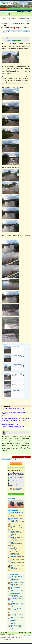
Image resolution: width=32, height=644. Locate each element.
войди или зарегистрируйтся (15, 489)
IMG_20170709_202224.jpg (16, 391)
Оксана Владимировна (17, 550)
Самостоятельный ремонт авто (11, 424)
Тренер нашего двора (17, 598)
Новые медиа (12, 498)
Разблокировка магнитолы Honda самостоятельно (16, 416)
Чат (15, 13)
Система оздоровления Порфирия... (17, 566)
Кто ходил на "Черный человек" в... (17, 615)
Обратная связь (23, 633)
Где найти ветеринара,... (17, 603)
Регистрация (16, 464)
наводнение (26, 31)
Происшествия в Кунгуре (17, 27)
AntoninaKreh (14, 515)
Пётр (12, 569)
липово (13, 31)
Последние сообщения (15, 15)
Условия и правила (27, 635)
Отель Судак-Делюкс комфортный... (17, 519)
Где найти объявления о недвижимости (13, 426)
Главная (4, 13)
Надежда (13, 537)
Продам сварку (15, 531)
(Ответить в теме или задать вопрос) (22, 457)
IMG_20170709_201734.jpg (16, 364)
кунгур (7, 31)
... (22, 15)
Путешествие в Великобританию (16, 554)
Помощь (29, 633)
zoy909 (13, 533)
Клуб (25, 13)
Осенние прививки (16, 625)
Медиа (20, 13)
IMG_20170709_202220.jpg (16, 382)
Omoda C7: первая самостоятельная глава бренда (16, 418)
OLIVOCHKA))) (15, 595)
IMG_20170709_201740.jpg (16, 373)
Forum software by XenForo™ (7, 641)
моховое (19, 31)
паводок (4, 33)
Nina (12, 584)
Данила (12, 29)
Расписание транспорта (17, 583)
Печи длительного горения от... (16, 548)
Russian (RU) (4, 633)
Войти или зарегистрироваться (24, 11)
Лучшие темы (5, 15)
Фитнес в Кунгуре (16, 594)
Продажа (13, 536)
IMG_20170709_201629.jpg (16, 347)
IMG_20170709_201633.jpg (16, 356)
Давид (13, 522)
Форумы (10, 13)
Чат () (10, 469)
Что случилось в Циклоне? (15, 588)
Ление (13, 528)
